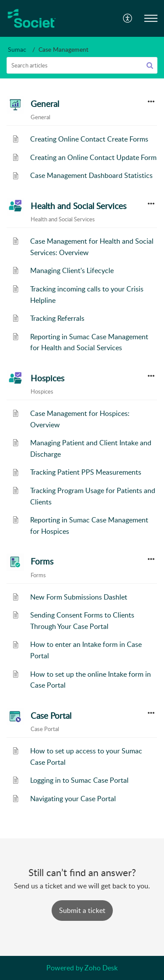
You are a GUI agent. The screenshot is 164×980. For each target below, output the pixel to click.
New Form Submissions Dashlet (79, 597)
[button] (128, 18)
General (45, 104)
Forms (42, 561)
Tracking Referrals (57, 318)
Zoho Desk (101, 968)
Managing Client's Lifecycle (72, 270)
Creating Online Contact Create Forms (89, 139)
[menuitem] (128, 18)
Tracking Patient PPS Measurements (86, 472)
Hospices (47, 378)
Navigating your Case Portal (73, 799)
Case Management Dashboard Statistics (91, 175)
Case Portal (51, 716)
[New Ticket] (82, 910)
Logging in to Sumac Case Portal (79, 780)
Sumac (17, 49)
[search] (82, 65)
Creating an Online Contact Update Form (93, 157)
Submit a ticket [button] (82, 910)
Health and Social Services (79, 206)
